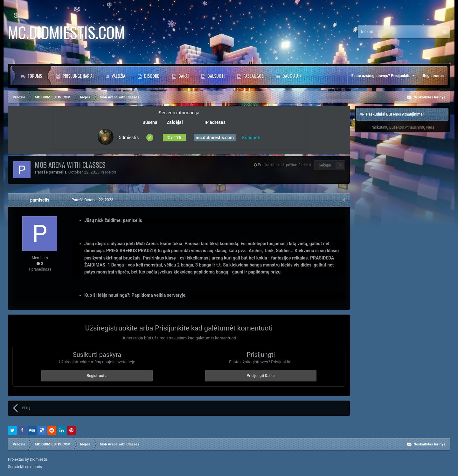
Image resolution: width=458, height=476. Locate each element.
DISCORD (151, 76)
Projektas (16, 459)
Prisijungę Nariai (78, 76)
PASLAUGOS (253, 76)
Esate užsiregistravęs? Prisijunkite (383, 76)
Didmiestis (39, 459)
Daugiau (291, 76)
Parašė (92, 200)
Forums (34, 76)
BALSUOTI (215, 76)
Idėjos (111, 172)
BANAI (183, 76)
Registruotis (433, 76)
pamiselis (58, 172)
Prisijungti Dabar (261, 376)
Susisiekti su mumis (25, 467)
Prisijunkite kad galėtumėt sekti (285, 165)
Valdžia (118, 76)
